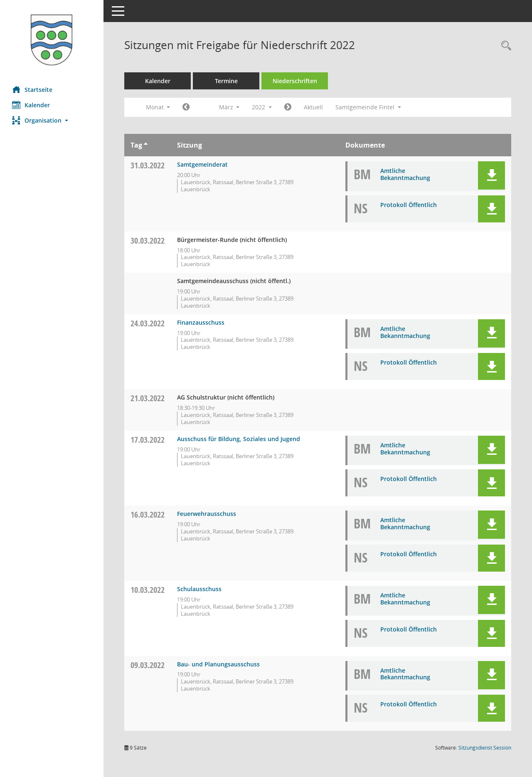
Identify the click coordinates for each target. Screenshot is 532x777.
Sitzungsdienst (485, 748)
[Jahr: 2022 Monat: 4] (288, 107)
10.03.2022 (148, 590)
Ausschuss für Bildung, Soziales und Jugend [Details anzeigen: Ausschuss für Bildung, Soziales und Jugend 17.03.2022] (239, 439)
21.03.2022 (148, 398)
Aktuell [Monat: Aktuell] (314, 107)
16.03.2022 (148, 514)
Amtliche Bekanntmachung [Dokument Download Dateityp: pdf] (405, 174)
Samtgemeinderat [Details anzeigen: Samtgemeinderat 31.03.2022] (203, 164)
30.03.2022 (148, 240)
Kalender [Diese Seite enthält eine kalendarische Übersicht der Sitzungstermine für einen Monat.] (31, 105)
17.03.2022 (148, 440)
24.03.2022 (148, 323)
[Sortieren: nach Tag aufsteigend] (146, 145)
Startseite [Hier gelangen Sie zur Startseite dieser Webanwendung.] (33, 89)
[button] (52, 120)
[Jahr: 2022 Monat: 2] (186, 107)
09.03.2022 (148, 665)
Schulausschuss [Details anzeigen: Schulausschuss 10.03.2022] (200, 589)
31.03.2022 (148, 165)
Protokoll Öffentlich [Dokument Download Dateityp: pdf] (409, 205)
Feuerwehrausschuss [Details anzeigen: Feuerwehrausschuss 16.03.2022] (207, 514)
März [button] (229, 107)
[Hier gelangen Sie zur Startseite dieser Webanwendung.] (52, 40)
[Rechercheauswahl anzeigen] (504, 46)
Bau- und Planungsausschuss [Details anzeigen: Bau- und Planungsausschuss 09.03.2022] (219, 664)
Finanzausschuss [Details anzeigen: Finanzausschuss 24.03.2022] (201, 322)
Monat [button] (158, 107)
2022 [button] (262, 107)
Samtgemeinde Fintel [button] (369, 107)
